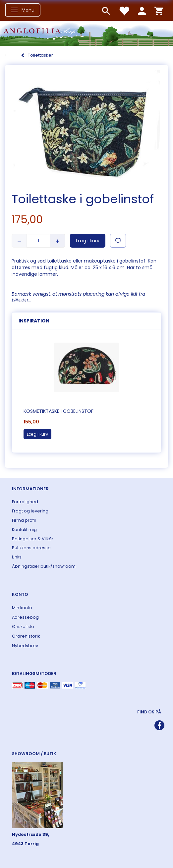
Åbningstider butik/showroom (44, 566)
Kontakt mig (24, 530)
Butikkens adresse (31, 548)
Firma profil (24, 520)
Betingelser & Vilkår (33, 539)
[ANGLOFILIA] (86, 33)
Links (17, 557)
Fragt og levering (30, 511)
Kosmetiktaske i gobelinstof (58, 411)
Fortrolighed (25, 502)
